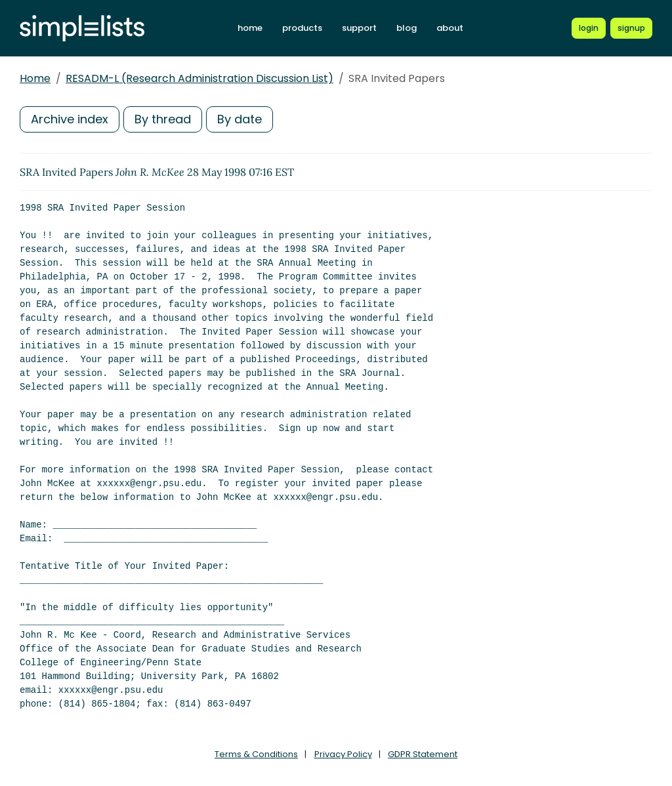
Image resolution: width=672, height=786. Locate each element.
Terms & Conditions (256, 754)
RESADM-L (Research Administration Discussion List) (199, 78)
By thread (163, 119)
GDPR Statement (423, 754)
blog (407, 28)
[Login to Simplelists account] (589, 28)
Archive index (70, 119)
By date (240, 119)
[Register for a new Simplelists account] (631, 28)
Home (35, 78)
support (359, 28)
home (250, 28)
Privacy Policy (343, 754)
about (450, 28)
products (302, 28)
